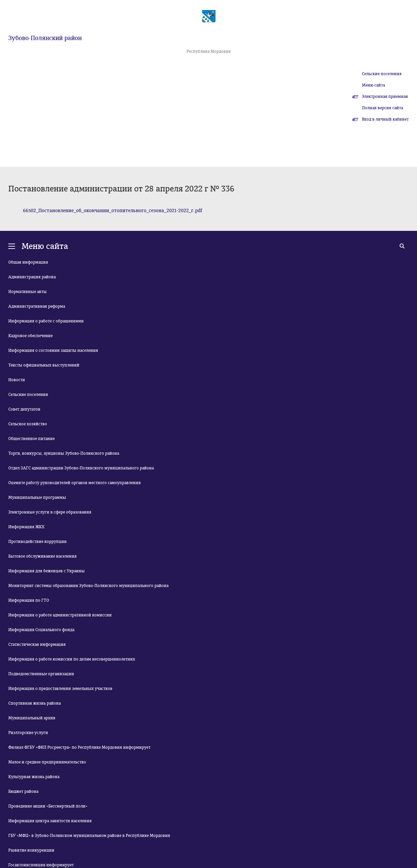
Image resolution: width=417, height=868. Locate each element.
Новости (17, 380)
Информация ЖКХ (26, 527)
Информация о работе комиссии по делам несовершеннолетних (72, 659)
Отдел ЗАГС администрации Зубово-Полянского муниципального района (81, 468)
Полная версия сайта (382, 108)
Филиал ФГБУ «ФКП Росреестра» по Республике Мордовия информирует (79, 747)
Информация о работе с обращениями (46, 321)
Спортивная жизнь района (35, 703)
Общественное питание (32, 439)
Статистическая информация (37, 644)
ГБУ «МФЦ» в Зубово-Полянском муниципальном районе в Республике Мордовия (89, 836)
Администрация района (32, 277)
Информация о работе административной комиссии (60, 615)
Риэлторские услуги (28, 733)
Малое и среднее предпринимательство (47, 762)
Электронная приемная (385, 97)
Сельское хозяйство (28, 424)
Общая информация (28, 262)
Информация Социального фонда (41, 630)
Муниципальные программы (37, 497)
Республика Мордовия (209, 51)
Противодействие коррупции (38, 542)
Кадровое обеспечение (31, 336)
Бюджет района (23, 791)
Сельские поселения (382, 74)
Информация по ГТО (29, 600)
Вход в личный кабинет (385, 119)
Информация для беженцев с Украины (47, 571)
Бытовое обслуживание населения (43, 556)
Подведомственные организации (41, 674)
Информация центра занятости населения (50, 821)
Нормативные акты (28, 292)
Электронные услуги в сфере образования (50, 512)
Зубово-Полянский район (45, 38)
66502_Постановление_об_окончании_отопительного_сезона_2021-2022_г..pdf (113, 211)
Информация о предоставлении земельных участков (60, 689)
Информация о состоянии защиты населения (53, 350)
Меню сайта (373, 85)
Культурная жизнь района (34, 777)
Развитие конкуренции (31, 850)
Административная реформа (37, 306)
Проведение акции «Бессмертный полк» (48, 806)
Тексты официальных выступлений (44, 365)
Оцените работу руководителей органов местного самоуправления (75, 483)
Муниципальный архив (32, 718)
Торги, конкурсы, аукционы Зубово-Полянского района (64, 453)
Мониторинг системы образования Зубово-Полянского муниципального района (88, 586)
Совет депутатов (24, 409)
